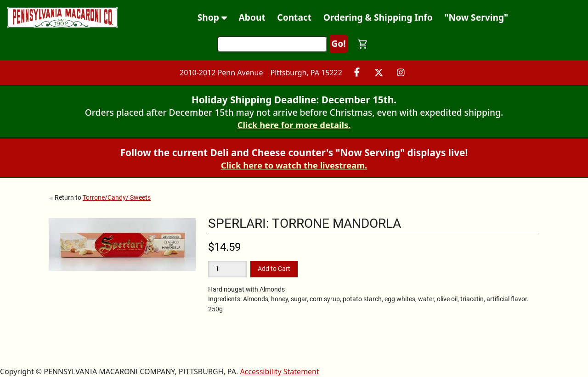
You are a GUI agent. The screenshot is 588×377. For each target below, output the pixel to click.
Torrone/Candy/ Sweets (117, 197)
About (252, 17)
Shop (212, 17)
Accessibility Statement (279, 371)
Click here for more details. (294, 125)
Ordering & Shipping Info (378, 17)
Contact (294, 17)
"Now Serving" (476, 17)
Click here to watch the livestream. (294, 165)
